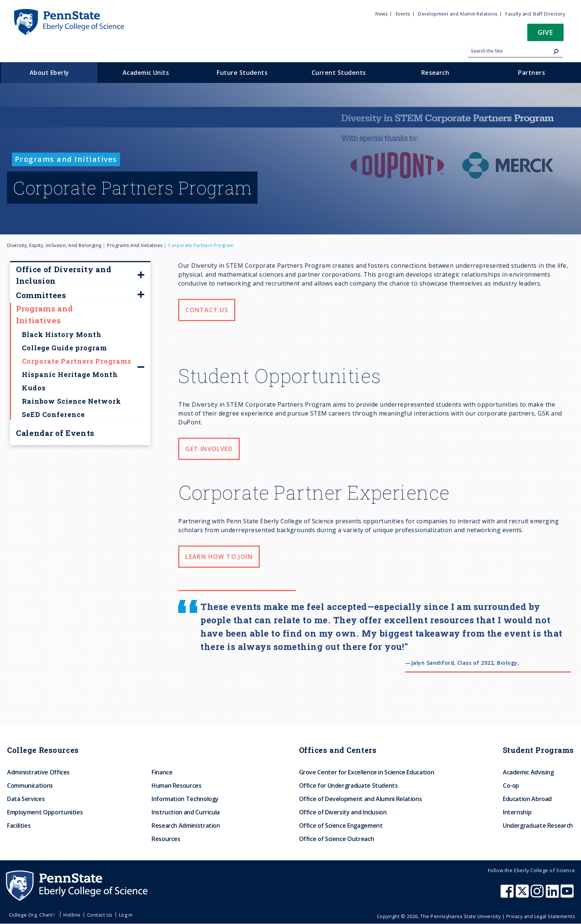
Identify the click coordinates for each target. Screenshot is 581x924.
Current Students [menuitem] (339, 73)
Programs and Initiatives (135, 245)
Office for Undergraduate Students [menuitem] (348, 785)
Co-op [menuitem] (511, 785)
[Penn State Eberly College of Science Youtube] (568, 895)
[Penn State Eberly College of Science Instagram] (538, 895)
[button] (545, 35)
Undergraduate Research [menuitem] (538, 825)
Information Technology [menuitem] (185, 799)
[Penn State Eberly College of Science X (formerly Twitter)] (523, 895)
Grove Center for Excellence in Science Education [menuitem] (367, 772)
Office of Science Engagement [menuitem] (341, 825)
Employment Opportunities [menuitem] (45, 812)
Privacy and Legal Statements (541, 916)
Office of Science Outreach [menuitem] (337, 839)
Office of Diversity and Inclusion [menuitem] (343, 812)
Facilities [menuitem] (19, 825)
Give (545, 32)
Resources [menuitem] (166, 839)
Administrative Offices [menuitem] (38, 772)
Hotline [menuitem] (72, 915)
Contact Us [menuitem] (100, 915)
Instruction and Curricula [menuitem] (186, 812)
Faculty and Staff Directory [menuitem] (535, 14)
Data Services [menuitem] (26, 799)
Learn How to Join (219, 557)
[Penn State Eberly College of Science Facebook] (508, 895)
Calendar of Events (55, 433)
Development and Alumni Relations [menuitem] (458, 14)
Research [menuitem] (435, 73)
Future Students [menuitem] (242, 73)
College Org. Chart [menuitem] (33, 915)
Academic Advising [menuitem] (528, 772)
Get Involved (209, 449)
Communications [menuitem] (30, 785)
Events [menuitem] (403, 14)
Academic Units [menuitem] (146, 73)
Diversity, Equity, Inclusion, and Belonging (54, 245)
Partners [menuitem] (532, 73)
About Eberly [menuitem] (49, 73)
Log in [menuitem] (126, 915)
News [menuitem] (381, 14)
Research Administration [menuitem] (186, 825)
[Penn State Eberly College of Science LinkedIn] (553, 895)
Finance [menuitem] (162, 772)
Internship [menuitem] (517, 812)
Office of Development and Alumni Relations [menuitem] (361, 799)
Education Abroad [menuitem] (527, 799)
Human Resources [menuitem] (177, 785)
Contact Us (207, 310)
